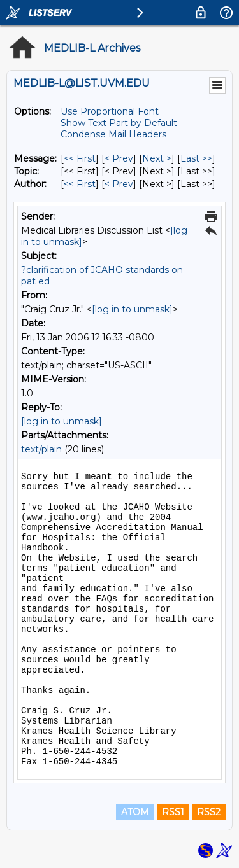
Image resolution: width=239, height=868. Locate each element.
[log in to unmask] (132, 309)
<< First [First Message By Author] (80, 184)
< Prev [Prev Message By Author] (119, 184)
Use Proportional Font (110, 111)
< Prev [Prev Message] (119, 158)
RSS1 (173, 812)
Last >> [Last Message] (196, 158)
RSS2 (209, 812)
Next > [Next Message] (157, 158)
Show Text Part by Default (119, 123)
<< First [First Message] (80, 158)
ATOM (135, 812)
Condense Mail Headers (113, 134)
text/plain (41, 449)
